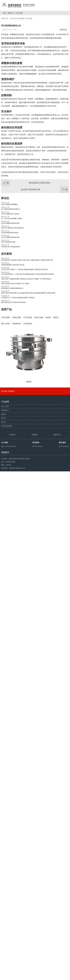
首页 (5, 13)
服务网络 (21, 18)
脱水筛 (3, 905)
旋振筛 (3, 901)
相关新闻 (6, 254)
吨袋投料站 (5, 897)
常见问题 (20, 13)
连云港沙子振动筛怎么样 (45, 190)
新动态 (5, 198)
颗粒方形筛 (11, 977)
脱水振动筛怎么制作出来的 (26, 183)
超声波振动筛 (21, 977)
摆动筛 (3, 909)
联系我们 (11, 878)
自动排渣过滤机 (7, 913)
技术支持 (14, 18)
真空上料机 (5, 893)
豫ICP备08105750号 (43, 972)
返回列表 (64, 30)
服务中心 (12, 13)
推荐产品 (6, 309)
